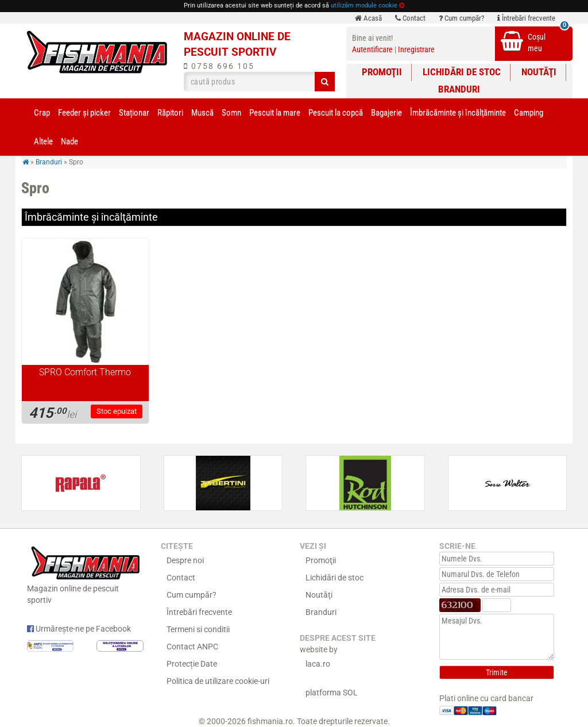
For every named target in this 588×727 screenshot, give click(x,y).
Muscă (202, 113)
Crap (42, 113)
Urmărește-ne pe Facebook (79, 629)
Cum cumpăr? (461, 18)
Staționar (134, 113)
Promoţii (382, 72)
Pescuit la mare (275, 113)
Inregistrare (416, 49)
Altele (43, 141)
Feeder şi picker (84, 113)
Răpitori (170, 113)
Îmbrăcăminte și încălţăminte (458, 113)
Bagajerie (386, 113)
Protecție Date (192, 664)
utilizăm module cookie (364, 5)
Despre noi (185, 560)
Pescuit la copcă (336, 113)
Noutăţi (539, 72)
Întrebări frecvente (526, 18)
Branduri (459, 89)
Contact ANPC (192, 647)
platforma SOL (332, 693)
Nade (69, 141)
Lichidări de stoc (462, 72)
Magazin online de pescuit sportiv (85, 574)
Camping (529, 113)
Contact (410, 18)
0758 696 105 (219, 66)
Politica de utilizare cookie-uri (218, 681)
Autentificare (372, 49)
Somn (231, 113)
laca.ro (318, 664)
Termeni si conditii (198, 629)
